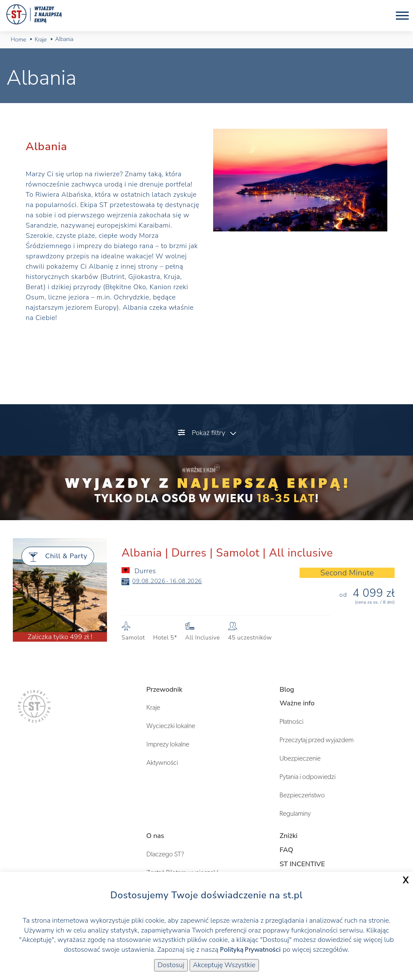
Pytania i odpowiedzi (308, 777)
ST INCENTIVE (302, 864)
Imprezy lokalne (168, 744)
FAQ (286, 850)
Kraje (153, 708)
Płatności (291, 722)
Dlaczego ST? (165, 854)
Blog (287, 690)
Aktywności (162, 763)
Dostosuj (171, 965)
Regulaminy (295, 814)
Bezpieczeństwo (302, 795)
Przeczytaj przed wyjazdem (316, 740)
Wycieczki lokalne (171, 726)
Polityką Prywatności (250, 950)
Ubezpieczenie (300, 758)
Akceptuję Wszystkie (224, 965)
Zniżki (288, 836)
